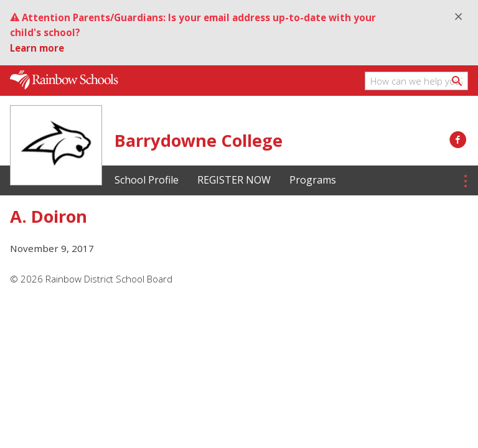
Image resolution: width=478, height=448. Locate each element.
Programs (313, 180)
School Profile (147, 180)
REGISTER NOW (234, 180)
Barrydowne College (199, 140)
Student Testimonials (405, 180)
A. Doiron (49, 216)
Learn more (37, 48)
